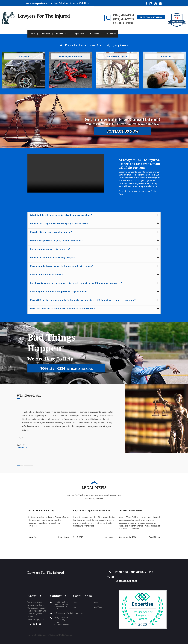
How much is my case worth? (46, 275)
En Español (111, 34)
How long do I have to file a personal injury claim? (59, 292)
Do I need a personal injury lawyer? (50, 249)
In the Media (95, 34)
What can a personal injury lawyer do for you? (56, 240)
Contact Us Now (123, 131)
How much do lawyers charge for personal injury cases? (62, 266)
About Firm (45, 34)
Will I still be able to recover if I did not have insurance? (62, 309)
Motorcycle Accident (70, 57)
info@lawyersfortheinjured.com (69, 613)
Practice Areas (62, 34)
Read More (64, 537)
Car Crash (23, 57)
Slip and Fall (164, 57)
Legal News (79, 34)
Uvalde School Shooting (41, 511)
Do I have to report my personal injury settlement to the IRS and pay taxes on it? (76, 283)
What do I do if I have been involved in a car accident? (61, 215)
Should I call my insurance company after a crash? (59, 223)
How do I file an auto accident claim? (51, 232)
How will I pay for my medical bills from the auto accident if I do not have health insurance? (83, 300)
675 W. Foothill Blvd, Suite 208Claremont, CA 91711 (61, 606)
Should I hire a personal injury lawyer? (52, 258)
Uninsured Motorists (130, 511)
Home (32, 34)
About (96, 603)
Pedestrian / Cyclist (117, 57)
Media (75, 607)
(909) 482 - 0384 (67, 369)
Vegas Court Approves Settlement (92, 511)
